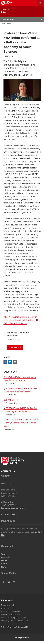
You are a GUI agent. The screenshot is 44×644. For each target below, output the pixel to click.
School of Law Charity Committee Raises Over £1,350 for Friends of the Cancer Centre (21, 423)
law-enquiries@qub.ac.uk (13, 508)
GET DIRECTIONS (9, 514)
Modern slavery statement (11, 614)
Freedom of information (10, 611)
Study (4, 554)
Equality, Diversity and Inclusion (14, 618)
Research (5, 557)
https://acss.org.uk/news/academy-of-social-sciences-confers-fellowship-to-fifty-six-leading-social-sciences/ (22, 320)
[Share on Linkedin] (10, 362)
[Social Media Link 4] (14, 582)
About (4, 564)
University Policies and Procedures (15, 621)
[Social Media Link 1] (4, 582)
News (9, 24)
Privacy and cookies (9, 605)
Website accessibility (9, 608)
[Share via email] (15, 362)
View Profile (15, 347)
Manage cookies (22, 637)
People (4, 560)
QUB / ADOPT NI (11, 400)
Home (3, 24)
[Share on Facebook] (5, 362)
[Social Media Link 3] (9, 582)
